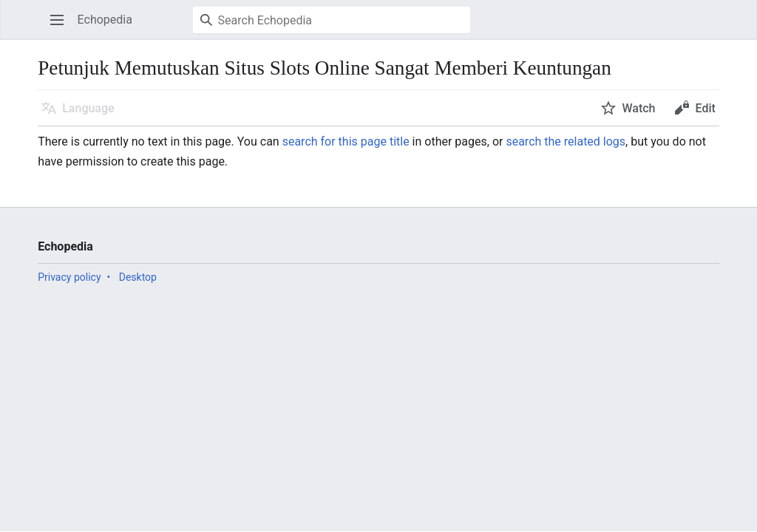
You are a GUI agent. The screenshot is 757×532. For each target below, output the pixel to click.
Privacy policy (69, 277)
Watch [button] (638, 108)
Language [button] (88, 108)
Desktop (138, 277)
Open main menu (62, 27)
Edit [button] (705, 108)
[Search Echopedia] (332, 20)
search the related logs (566, 141)
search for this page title (346, 141)
